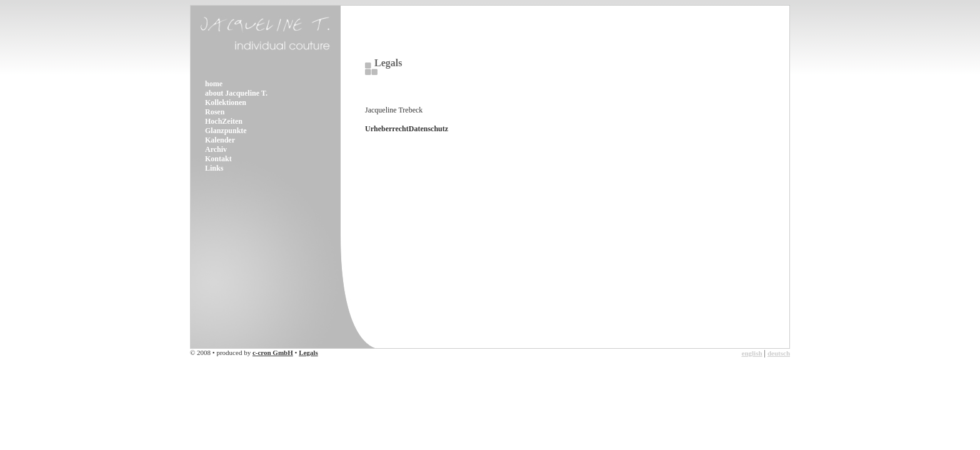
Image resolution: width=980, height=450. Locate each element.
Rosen (215, 112)
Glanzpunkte (226, 131)
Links (214, 168)
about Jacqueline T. (236, 93)
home (214, 84)
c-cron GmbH (273, 352)
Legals (308, 352)
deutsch (779, 353)
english (752, 353)
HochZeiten (224, 121)
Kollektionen (226, 102)
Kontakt (218, 159)
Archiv (216, 149)
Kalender (220, 140)
